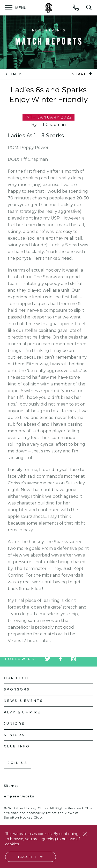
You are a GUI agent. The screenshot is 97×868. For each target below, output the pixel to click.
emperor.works (19, 796)
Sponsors (17, 689)
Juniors (14, 724)
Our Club (16, 678)
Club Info (17, 746)
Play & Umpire (22, 712)
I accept (28, 857)
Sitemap (11, 786)
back (16, 74)
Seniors (14, 735)
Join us (18, 763)
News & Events (23, 701)
